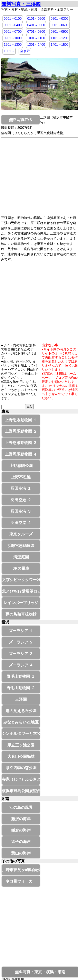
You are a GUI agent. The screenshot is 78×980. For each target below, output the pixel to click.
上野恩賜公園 (21, 466)
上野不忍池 (21, 477)
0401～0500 (36, 25)
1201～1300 (13, 45)
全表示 (25, 51)
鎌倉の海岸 (21, 830)
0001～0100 (13, 19)
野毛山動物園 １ (21, 676)
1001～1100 (36, 38)
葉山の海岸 (21, 853)
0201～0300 (60, 19)
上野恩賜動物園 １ (21, 420)
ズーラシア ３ (21, 654)
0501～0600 (60, 25)
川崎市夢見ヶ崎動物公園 (21, 870)
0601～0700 (13, 32)
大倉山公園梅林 (21, 756)
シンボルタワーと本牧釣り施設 (21, 734)
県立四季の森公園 (21, 768)
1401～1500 (60, 45)
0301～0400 (13, 25)
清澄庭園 (21, 557)
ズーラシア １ (21, 631)
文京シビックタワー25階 (21, 580)
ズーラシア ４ (21, 665)
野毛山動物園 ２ (21, 688)
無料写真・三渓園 (21, 4)
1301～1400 (36, 45)
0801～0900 (60, 32)
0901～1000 (13, 38)
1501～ (9, 51)
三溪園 (21, 699)
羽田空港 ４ (21, 523)
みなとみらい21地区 (21, 722)
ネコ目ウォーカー (21, 881)
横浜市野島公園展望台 (21, 791)
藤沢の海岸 (21, 819)
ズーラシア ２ (21, 642)
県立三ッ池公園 (21, 745)
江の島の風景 (21, 807)
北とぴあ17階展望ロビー (21, 591)
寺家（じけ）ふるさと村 (21, 779)
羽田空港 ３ (21, 511)
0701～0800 (36, 32)
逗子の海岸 (21, 842)
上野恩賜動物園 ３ (21, 443)
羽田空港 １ (21, 488)
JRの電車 (21, 568)
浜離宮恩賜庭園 (21, 546)
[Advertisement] (38, 177)
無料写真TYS (20, 120)
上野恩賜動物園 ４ (21, 454)
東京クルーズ (21, 534)
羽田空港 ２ (21, 500)
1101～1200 (60, 38)
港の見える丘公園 (21, 711)
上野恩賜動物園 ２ (21, 431)
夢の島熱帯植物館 (21, 614)
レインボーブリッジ (21, 603)
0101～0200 (36, 19)
